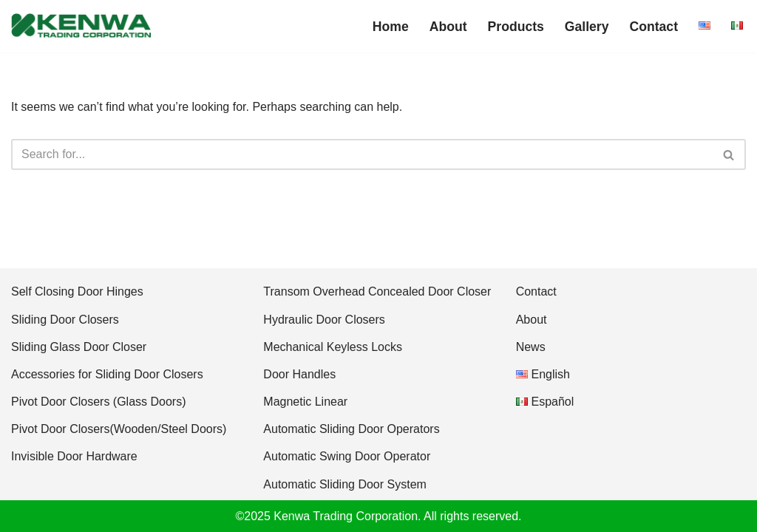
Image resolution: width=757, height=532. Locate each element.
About (448, 27)
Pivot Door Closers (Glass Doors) (99, 402)
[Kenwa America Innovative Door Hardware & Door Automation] (81, 26)
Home (391, 27)
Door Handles (299, 374)
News (531, 347)
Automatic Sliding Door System (345, 484)
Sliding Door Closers (65, 320)
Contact (654, 27)
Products (516, 27)
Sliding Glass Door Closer (79, 347)
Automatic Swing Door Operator (347, 456)
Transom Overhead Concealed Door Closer (377, 291)
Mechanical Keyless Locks (333, 347)
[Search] (362, 154)
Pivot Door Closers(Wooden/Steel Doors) (119, 429)
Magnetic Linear (305, 402)
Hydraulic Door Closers (324, 320)
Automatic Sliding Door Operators (351, 429)
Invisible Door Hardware (74, 456)
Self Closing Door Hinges (77, 291)
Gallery (587, 27)
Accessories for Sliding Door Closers (107, 374)
